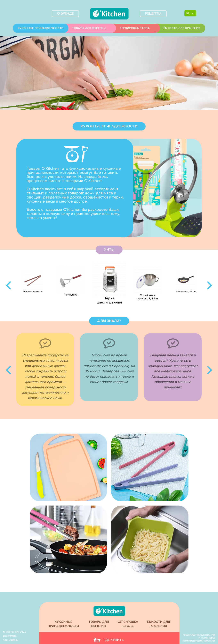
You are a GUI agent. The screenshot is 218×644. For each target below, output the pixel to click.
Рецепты (153, 14)
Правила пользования (199, 635)
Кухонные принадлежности (41, 28)
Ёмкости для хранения (182, 28)
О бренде (65, 14)
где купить (109, 640)
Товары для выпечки (89, 28)
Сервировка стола (135, 28)
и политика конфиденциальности (199, 639)
